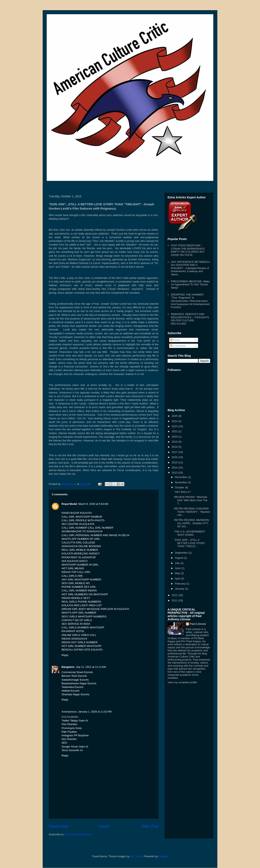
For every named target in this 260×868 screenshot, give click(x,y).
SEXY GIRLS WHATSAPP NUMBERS (84, 617)
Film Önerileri (69, 724)
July (178, 563)
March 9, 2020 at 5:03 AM (93, 504)
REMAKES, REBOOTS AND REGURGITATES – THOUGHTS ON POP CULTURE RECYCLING (190, 319)
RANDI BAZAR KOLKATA (77, 513)
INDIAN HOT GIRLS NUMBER (80, 642)
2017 (175, 452)
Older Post (150, 826)
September (182, 553)
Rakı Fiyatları (69, 732)
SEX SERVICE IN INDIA (76, 624)
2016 (175, 457)
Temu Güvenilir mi (72, 750)
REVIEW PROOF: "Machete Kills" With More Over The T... (191, 500)
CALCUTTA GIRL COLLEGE (78, 543)
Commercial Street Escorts (77, 672)
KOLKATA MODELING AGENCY (81, 553)
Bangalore (68, 667)
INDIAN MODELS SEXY (76, 598)
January (180, 589)
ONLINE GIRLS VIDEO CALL (79, 635)
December (181, 477)
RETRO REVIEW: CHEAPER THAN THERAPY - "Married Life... (192, 512)
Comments (178, 346)
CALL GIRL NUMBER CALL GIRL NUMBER (87, 528)
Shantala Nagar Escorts (75, 694)
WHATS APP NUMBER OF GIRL (81, 539)
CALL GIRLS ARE (72, 576)
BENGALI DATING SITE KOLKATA (82, 650)
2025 (175, 416)
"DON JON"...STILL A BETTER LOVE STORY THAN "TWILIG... (190, 543)
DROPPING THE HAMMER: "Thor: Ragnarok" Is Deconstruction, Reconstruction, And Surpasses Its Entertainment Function (190, 301)
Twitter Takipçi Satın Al (75, 721)
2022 (175, 431)
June (178, 568)
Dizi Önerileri (69, 739)
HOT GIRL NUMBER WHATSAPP (81, 646)
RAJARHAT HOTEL (73, 631)
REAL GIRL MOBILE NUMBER (80, 550)
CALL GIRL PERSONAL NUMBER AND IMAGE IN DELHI (95, 535)
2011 (175, 600)
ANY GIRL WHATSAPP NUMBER (81, 580)
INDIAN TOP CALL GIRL (76, 572)
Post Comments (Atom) (79, 834)
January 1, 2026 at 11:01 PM (95, 712)
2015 (175, 462)
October (180, 487)
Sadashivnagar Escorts (75, 680)
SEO (64, 743)
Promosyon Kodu (72, 728)
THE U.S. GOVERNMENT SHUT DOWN (189, 533)
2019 (175, 442)
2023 (175, 426)
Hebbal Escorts (70, 691)
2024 (175, 421)
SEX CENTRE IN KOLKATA (78, 524)
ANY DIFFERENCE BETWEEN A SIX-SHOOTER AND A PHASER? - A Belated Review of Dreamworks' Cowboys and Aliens (190, 268)
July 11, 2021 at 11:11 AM (91, 667)
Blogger (163, 856)
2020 (175, 437)
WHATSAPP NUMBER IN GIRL (80, 565)
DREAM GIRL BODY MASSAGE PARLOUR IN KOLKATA (95, 609)
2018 (175, 447)
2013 (175, 473)
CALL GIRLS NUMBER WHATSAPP (83, 627)
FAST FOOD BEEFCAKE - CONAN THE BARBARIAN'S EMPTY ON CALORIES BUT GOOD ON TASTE (188, 250)
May (178, 573)
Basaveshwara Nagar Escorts (79, 683)
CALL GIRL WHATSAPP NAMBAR (82, 517)
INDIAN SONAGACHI (74, 639)
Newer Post (58, 826)
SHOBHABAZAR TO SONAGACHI (82, 531)
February (181, 584)
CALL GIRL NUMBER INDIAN (79, 590)
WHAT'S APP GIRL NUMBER (79, 613)
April (178, 578)
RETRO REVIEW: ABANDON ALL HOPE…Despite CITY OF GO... (191, 523)
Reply (65, 655)
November (181, 482)
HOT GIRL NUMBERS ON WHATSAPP (85, 594)
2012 (175, 595)
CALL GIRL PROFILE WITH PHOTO (83, 520)
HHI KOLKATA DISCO (75, 561)
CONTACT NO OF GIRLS (77, 620)
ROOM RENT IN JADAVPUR (79, 557)
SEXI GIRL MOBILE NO (76, 583)
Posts (175, 340)
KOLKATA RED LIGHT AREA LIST (82, 605)
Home (105, 826)
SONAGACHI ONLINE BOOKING (81, 546)
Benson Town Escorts (74, 676)
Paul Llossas (198, 624)
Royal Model (69, 504)
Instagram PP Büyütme (75, 735)
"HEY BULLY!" (183, 492)
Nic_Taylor (136, 856)
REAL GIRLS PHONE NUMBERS (81, 602)
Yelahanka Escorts (72, 687)
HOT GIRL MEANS (73, 568)
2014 (175, 468)
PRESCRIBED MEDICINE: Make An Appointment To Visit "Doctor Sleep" (190, 285)
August (179, 558)
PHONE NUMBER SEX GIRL (79, 587)
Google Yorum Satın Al (75, 747)
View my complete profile (182, 682)
